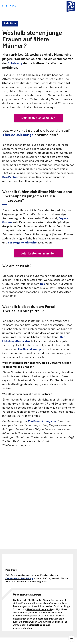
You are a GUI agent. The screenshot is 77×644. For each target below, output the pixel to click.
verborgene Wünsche (22, 243)
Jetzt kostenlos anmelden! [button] (38, 118)
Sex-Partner (10, 177)
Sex (43, 284)
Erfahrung (15, 63)
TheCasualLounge (18, 135)
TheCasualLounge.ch (42, 421)
